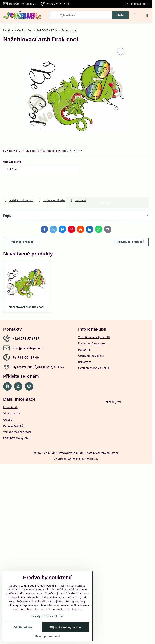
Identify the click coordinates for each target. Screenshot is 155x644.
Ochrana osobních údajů (94, 368)
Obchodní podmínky (91, 356)
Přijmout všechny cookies (65, 627)
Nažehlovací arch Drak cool (27, 307)
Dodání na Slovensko (91, 343)
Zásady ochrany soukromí (103, 453)
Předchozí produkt (20, 242)
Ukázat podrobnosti (47, 636)
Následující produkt (131, 242)
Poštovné (84, 350)
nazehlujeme (114, 402)
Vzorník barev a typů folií (94, 337)
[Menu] (147, 15)
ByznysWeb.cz (90, 459)
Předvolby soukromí (72, 453)
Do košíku (107, 186)
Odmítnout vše (23, 627)
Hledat (120, 15)
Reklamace (85, 362)
